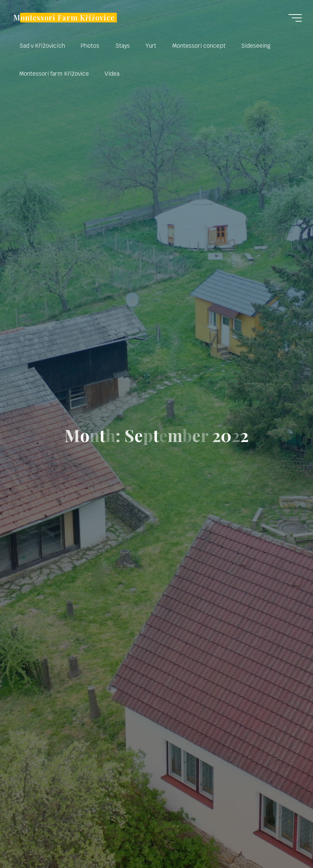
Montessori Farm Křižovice (64, 18)
